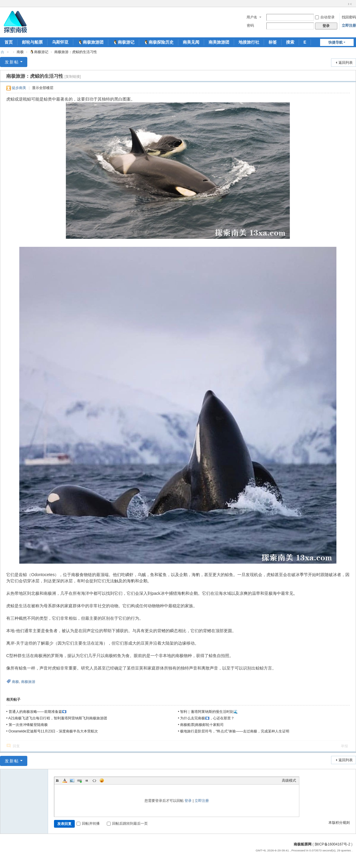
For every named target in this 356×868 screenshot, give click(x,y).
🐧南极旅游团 (91, 42)
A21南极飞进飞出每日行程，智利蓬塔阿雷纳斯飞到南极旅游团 (58, 718)
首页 (9, 42)
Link (80, 780)
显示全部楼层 (43, 88)
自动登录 (325, 17)
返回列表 (346, 63)
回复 (16, 746)
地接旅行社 (249, 42)
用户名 (252, 17)
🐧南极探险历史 (159, 42)
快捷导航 (336, 42)
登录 (188, 801)
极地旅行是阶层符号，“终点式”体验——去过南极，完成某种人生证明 (235, 731)
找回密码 (349, 17)
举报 (344, 746)
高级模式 (289, 780)
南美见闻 (191, 42)
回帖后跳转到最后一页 (127, 824)
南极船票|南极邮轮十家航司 (202, 725)
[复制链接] (73, 77)
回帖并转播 (88, 824)
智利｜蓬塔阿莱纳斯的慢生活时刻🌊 (209, 712)
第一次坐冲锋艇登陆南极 (28, 725)
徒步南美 (19, 88)
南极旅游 (28, 682)
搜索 (290, 42)
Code (94, 780)
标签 (273, 42)
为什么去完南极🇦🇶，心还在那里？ (207, 718)
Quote (87, 780)
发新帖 (12, 62)
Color (65, 780)
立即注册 (349, 26)
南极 (20, 52)
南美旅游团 (219, 42)
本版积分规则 (339, 823)
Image (72, 780)
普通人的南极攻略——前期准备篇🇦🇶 (38, 712)
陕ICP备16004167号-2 (333, 844)
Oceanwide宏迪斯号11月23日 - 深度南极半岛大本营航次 (53, 731)
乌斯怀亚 (60, 42)
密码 (250, 26)
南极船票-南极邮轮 (2, 52)
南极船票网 (303, 844)
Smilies (102, 780)
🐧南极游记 (124, 42)
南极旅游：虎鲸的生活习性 (76, 52)
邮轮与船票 (32, 42)
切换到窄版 (350, 4)
